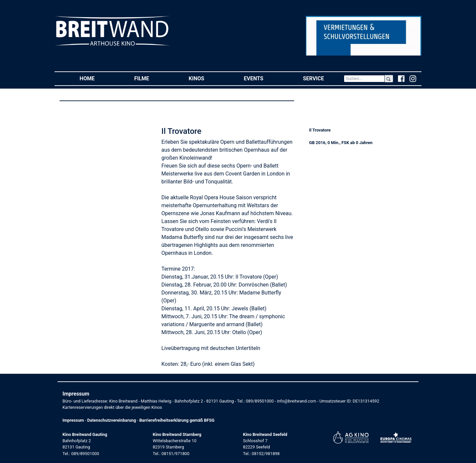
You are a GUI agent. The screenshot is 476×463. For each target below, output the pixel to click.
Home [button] (97, 78)
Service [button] (323, 78)
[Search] (364, 79)
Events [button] (264, 78)
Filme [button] (152, 78)
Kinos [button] (206, 78)
